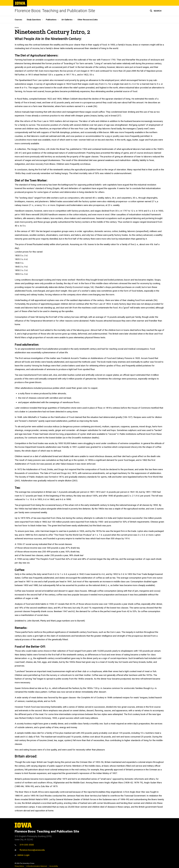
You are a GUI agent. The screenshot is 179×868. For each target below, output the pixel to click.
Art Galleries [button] (67, 20)
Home (17, 27)
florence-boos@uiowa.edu (30, 850)
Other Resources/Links (88, 20)
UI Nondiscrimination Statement (37, 866)
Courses (18, 20)
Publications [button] (51, 20)
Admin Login (23, 855)
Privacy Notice (19, 866)
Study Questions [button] (34, 20)
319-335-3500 (24, 845)
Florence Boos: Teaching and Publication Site (55, 11)
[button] (156, 11)
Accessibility (54, 866)
